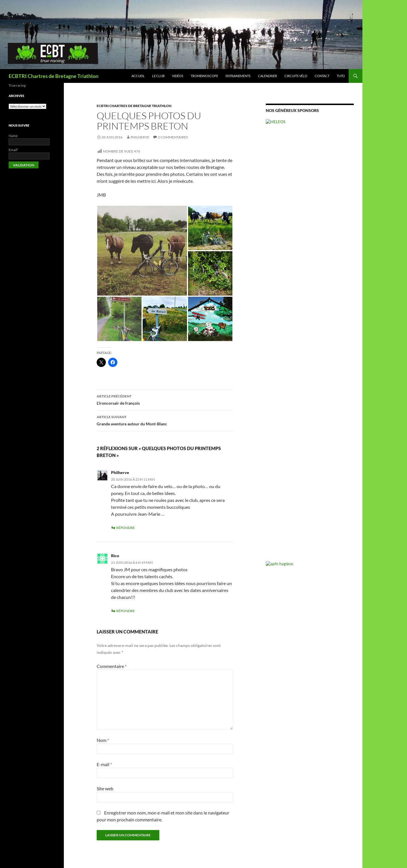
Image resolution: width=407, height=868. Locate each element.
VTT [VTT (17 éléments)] (321, 318)
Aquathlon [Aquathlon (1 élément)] (286, 284)
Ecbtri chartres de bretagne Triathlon (134, 106)
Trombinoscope (204, 76)
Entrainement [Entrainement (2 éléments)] (323, 291)
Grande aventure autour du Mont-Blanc (165, 420)
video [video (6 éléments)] (272, 319)
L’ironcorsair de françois (165, 399)
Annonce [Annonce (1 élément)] (272, 284)
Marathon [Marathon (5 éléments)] (299, 299)
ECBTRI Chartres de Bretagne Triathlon (53, 76)
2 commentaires (173, 137)
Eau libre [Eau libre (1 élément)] (305, 291)
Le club (158, 76)
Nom (103, 740)
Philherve (140, 137)
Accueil (138, 76)
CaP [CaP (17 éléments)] (299, 283)
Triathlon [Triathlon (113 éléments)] (310, 308)
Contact (322, 76)
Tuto (341, 76)
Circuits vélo (296, 76)
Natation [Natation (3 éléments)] (318, 299)
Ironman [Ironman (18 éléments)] (277, 298)
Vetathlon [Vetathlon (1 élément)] (346, 310)
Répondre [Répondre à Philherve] (126, 528)
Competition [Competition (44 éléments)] (325, 283)
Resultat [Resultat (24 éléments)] (338, 298)
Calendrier (267, 76)
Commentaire (112, 666)
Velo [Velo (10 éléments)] (333, 309)
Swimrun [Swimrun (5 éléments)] (275, 310)
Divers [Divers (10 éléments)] (274, 291)
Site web (105, 788)
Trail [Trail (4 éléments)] (288, 310)
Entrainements (238, 76)
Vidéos (178, 76)
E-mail (104, 764)
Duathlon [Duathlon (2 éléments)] (290, 291)
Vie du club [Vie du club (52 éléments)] (297, 318)
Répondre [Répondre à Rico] (126, 611)
